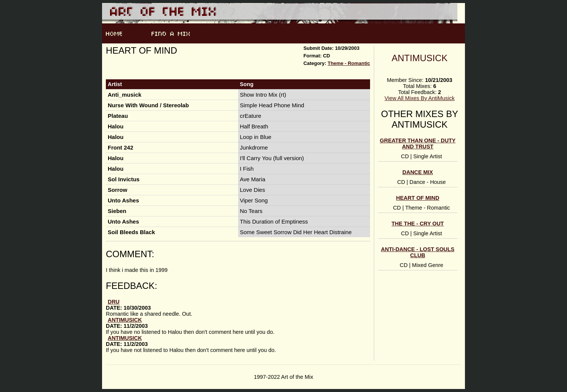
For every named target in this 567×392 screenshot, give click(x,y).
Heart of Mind (418, 198)
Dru (114, 302)
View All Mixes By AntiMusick (419, 98)
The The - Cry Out (418, 224)
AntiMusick (420, 58)
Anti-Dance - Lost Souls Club (418, 252)
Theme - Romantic (349, 63)
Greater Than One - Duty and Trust (418, 144)
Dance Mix (418, 172)
